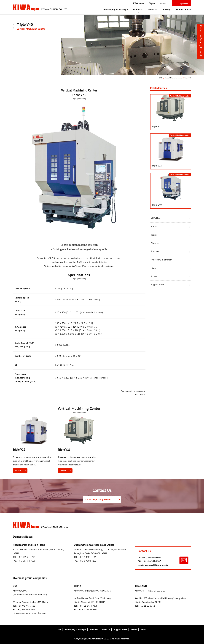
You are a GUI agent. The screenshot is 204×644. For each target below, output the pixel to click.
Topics (152, 3)
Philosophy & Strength (116, 9)
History (167, 9)
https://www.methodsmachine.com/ (30, 613)
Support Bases (183, 9)
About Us (153, 9)
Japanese (184, 3)
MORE (18, 470)
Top (59, 630)
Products (138, 9)
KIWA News (139, 3)
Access (163, 3)
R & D (154, 227)
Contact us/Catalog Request (201, 41)
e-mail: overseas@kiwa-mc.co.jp (153, 565)
